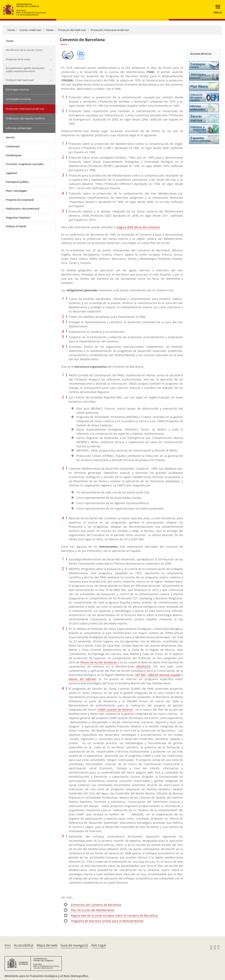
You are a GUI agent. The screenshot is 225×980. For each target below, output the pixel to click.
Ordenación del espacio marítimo (25, 118)
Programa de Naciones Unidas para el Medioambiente (107, 921)
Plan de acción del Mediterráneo (93, 910)
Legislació (11, 173)
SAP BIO (141, 675)
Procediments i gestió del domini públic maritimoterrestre (25, 70)
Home (11, 30)
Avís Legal (99, 945)
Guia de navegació (74, 945)
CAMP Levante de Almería (115, 710)
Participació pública (17, 182)
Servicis (10, 137)
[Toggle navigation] (217, 9)
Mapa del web (47, 945)
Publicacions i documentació (23, 208)
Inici (8, 945)
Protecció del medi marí (72, 30)
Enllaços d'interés (16, 226)
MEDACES (143, 666)
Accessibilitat (24, 945)
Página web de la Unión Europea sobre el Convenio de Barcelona (115, 915)
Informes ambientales (19, 128)
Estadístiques (14, 155)
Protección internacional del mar (110, 30)
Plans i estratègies (16, 191)
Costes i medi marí (30, 30)
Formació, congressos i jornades (25, 164)
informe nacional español (165, 675)
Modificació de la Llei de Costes (24, 50)
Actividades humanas (18, 99)
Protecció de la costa (18, 59)
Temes (50, 30)
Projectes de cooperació (20, 200)
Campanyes (13, 146)
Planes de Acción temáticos (99, 662)
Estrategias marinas (17, 89)
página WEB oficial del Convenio (139, 227)
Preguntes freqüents (18, 217)
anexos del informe (82, 679)
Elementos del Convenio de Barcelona (96, 905)
